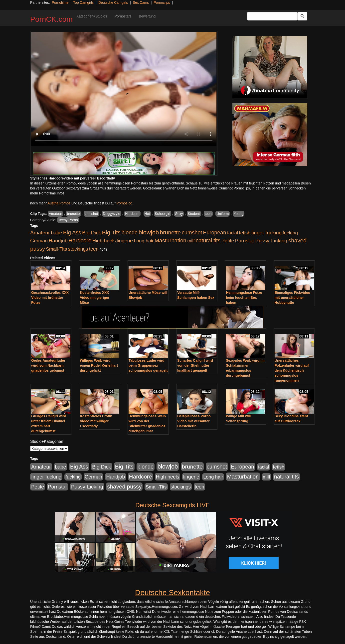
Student (194, 214)
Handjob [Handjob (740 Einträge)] (58, 241)
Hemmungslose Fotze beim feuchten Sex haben (244, 298)
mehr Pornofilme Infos (47, 193)
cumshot (91, 214)
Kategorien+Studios (92, 16)
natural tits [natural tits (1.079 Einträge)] (208, 241)
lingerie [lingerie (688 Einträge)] (125, 241)
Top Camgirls (83, 2)
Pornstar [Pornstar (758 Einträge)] (245, 241)
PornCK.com (51, 19)
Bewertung (147, 16)
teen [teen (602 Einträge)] (94, 249)
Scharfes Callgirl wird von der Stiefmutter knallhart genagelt (195, 365)
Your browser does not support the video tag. (124, 89)
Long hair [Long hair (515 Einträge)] (144, 241)
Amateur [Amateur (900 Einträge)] (40, 233)
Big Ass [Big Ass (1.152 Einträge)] (72, 233)
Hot (147, 214)
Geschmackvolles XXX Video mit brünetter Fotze (50, 298)
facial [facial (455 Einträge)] (233, 233)
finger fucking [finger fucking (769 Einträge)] (266, 233)
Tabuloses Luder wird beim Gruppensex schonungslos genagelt (148, 365)
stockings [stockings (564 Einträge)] (78, 249)
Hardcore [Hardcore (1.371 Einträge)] (80, 241)
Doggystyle (111, 214)
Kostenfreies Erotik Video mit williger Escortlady (96, 421)
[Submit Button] (302, 16)
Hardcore (132, 214)
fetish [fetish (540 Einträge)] (245, 233)
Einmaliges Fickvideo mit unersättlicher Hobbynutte (292, 298)
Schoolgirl (162, 214)
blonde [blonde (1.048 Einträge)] (130, 233)
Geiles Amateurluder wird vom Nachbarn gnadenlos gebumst (48, 365)
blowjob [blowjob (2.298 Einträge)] (149, 232)
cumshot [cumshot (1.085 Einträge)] (192, 233)
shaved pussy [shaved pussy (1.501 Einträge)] (124, 487)
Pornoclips (162, 2)
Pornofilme (60, 2)
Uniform (223, 214)
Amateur (56, 214)
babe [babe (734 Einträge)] (57, 233)
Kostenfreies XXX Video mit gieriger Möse (95, 298)
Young (239, 214)
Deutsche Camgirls (113, 2)
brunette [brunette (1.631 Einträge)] (170, 232)
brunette (73, 214)
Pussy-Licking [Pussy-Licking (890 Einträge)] (271, 241)
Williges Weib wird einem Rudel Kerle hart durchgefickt (99, 365)
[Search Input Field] (272, 16)
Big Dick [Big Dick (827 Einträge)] (92, 233)
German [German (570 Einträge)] (39, 241)
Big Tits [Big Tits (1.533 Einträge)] (111, 232)
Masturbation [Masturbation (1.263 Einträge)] (170, 241)
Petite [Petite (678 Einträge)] (228, 241)
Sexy (179, 214)
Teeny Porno (68, 220)
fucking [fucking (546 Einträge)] (290, 233)
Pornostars (123, 16)
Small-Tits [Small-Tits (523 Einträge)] (56, 249)
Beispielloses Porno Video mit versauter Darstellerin (194, 421)
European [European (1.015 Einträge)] (215, 233)
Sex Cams (141, 2)
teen (208, 214)
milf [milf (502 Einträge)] (191, 241)
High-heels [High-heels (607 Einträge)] (104, 241)
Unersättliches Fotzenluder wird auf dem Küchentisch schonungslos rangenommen (292, 370)
